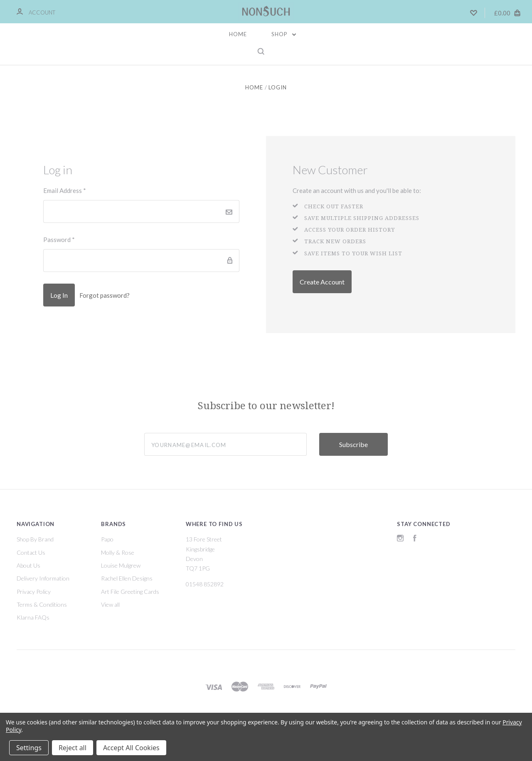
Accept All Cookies (131, 748)
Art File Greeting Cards (130, 592)
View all (110, 604)
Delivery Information (43, 578)
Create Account (322, 282)
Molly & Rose (118, 552)
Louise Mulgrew (121, 565)
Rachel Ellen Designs (127, 578)
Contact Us (31, 552)
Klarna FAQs (33, 617)
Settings (29, 748)
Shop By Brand (35, 539)
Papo (107, 539)
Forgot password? (105, 295)
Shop (284, 34)
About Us (28, 565)
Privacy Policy (34, 592)
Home (238, 34)
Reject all (73, 748)
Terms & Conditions (42, 604)
